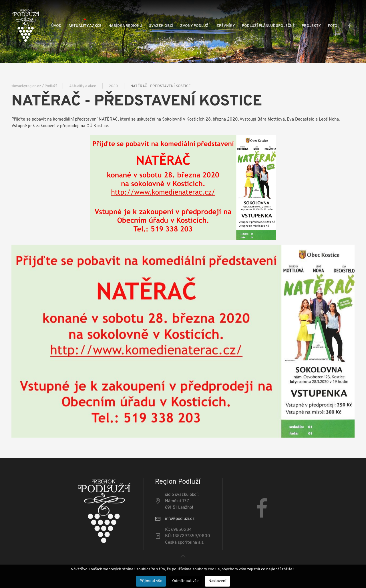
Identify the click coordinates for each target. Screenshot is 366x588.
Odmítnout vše (185, 581)
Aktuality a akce (85, 26)
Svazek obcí (161, 26)
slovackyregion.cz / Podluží (34, 86)
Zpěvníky (226, 26)
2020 (113, 86)
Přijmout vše (151, 581)
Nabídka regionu (125, 26)
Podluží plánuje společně (268, 26)
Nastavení (217, 581)
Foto (333, 26)
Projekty (311, 26)
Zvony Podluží (195, 26)
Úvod (56, 26)
